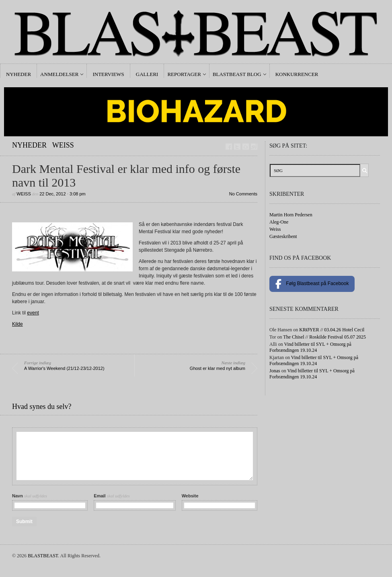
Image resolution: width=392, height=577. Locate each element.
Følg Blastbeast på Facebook (312, 284)
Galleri (147, 74)
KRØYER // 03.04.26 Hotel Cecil (332, 330)
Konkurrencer (297, 74)
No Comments (243, 194)
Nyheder (18, 74)
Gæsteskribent (283, 236)
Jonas (275, 371)
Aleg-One (279, 222)
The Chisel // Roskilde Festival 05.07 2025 (324, 337)
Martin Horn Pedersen (291, 215)
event (33, 313)
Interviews (108, 74)
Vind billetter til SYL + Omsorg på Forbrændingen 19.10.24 (310, 347)
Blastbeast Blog (237, 74)
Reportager (184, 74)
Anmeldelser (59, 74)
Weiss (63, 145)
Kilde (17, 324)
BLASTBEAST (43, 556)
